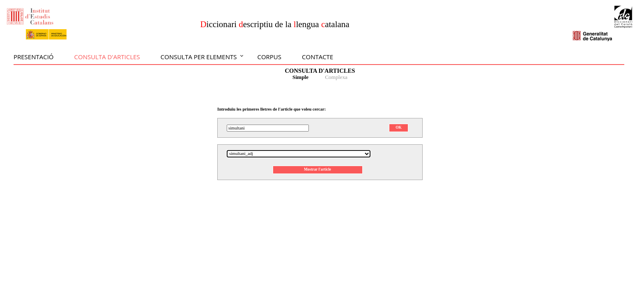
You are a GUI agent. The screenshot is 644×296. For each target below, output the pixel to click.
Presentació (34, 57)
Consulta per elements (199, 57)
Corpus (269, 57)
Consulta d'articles (107, 57)
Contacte (317, 57)
